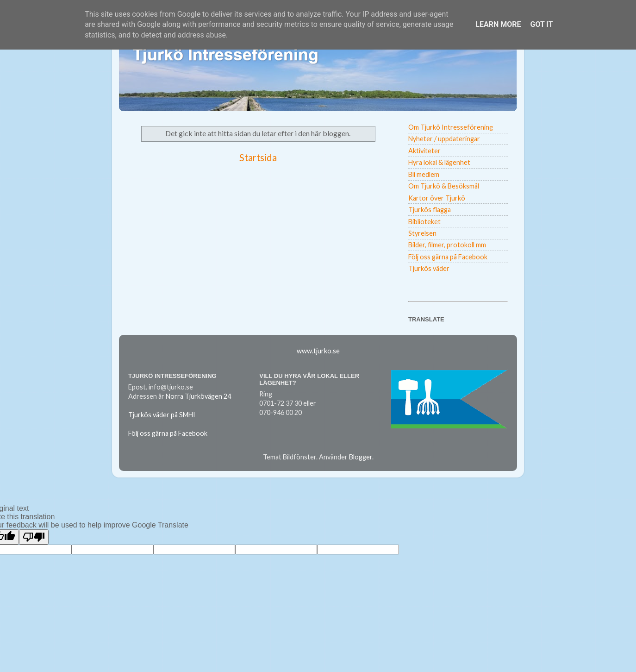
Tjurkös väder (429, 268)
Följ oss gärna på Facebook (448, 257)
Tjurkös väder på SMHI (162, 415)
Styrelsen (422, 233)
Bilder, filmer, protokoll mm (447, 245)
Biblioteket (424, 222)
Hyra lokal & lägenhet (439, 162)
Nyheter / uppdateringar (444, 139)
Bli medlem (424, 174)
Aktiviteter (424, 151)
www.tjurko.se (318, 351)
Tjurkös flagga (430, 210)
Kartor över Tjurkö (437, 198)
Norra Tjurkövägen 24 (198, 396)
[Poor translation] (34, 537)
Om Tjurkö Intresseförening (451, 127)
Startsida (258, 157)
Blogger (361, 457)
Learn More (498, 24)
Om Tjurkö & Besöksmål (444, 186)
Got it (541, 24)
